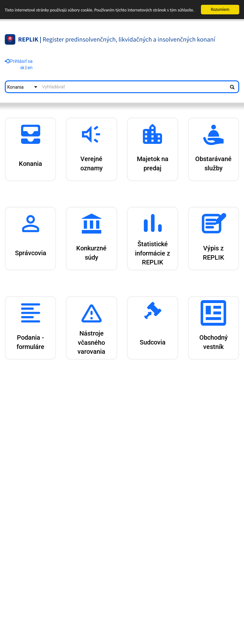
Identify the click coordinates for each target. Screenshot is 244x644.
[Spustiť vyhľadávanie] (232, 87)
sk (22, 68)
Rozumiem (220, 9)
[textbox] (133, 87)
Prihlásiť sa (19, 61)
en (30, 68)
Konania (15, 87)
